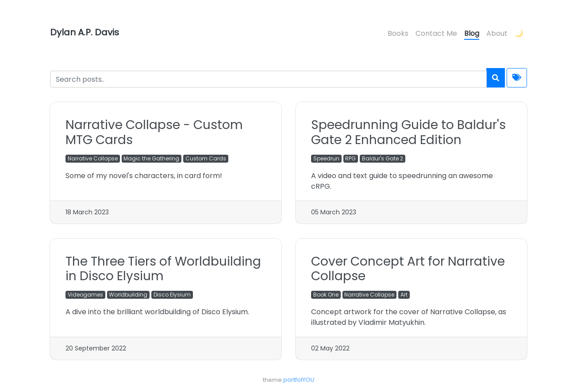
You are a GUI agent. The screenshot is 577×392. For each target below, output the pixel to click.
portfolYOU (299, 380)
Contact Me (436, 33)
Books (398, 33)
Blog (472, 33)
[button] (519, 34)
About (497, 33)
